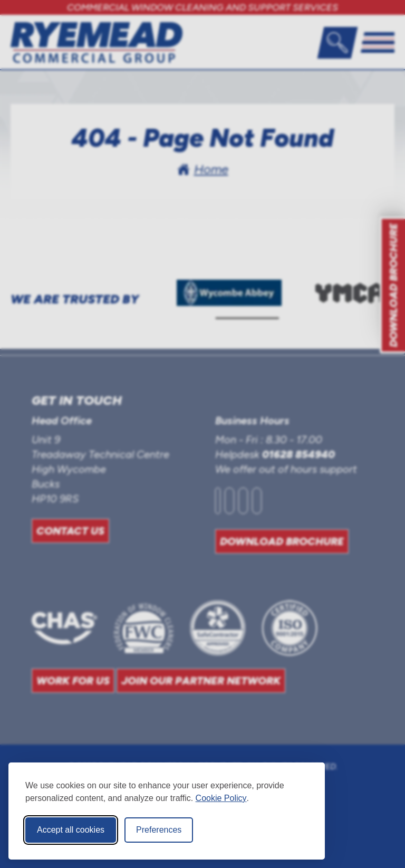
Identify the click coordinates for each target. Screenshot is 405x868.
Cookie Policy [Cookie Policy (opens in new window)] (221, 798)
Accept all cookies (71, 830)
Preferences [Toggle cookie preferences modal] (159, 830)
